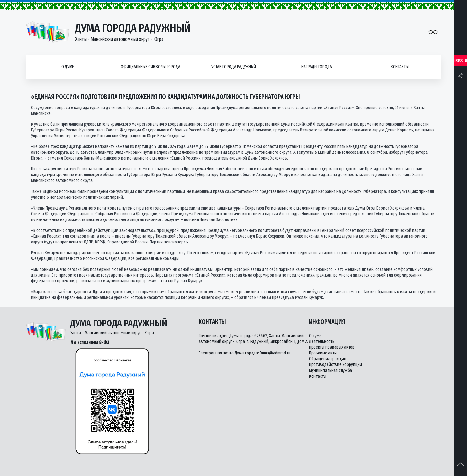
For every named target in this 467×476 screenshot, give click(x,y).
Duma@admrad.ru (275, 353)
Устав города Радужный (234, 67)
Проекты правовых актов (332, 347)
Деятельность (322, 342)
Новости (461, 60)
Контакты (400, 67)
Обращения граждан (328, 359)
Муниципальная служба (331, 371)
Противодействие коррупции (335, 364)
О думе (68, 67)
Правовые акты (323, 353)
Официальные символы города (151, 67)
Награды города (317, 67)
